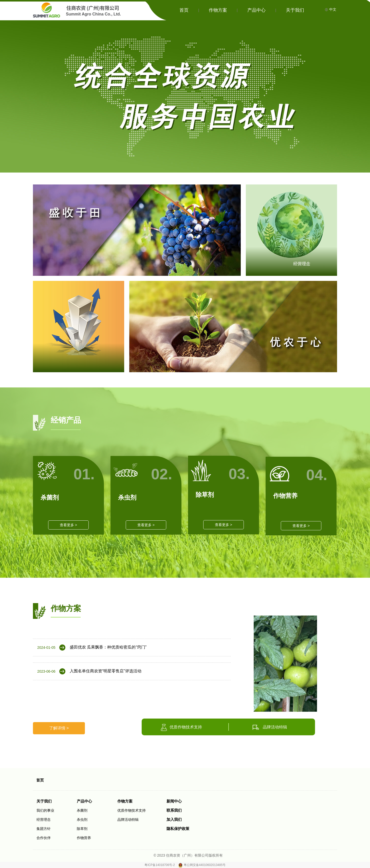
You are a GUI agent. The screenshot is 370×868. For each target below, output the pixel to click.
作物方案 (218, 10)
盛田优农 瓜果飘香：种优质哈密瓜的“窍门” (108, 647)
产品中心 (256, 10)
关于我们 (295, 10)
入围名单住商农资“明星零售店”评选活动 (106, 671)
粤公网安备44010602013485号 (205, 865)
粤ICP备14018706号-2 (160, 865)
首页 (184, 10)
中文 (330, 9)
